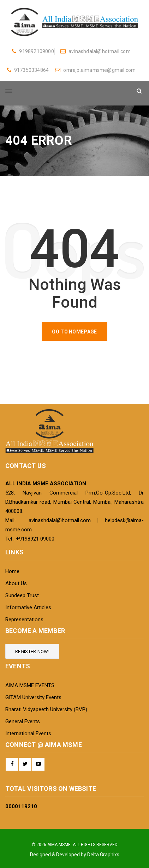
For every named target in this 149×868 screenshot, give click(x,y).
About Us (16, 583)
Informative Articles (28, 607)
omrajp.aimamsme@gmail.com (95, 70)
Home (12, 571)
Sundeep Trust (22, 595)
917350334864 (28, 70)
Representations (24, 619)
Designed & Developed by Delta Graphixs (75, 855)
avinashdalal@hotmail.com (96, 51)
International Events (28, 733)
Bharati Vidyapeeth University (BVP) (46, 709)
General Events (23, 721)
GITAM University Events (33, 697)
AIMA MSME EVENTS (30, 685)
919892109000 (33, 51)
